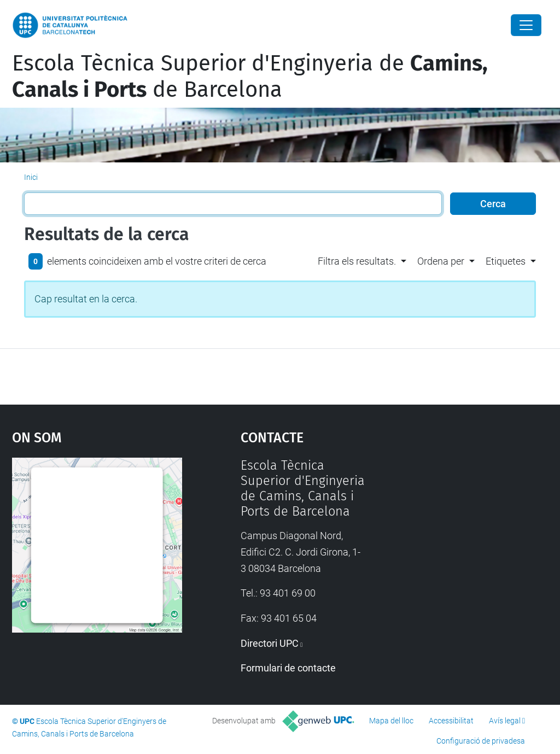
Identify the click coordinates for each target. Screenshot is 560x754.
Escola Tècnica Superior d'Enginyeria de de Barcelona (250, 77)
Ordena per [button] (441, 261)
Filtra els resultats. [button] (357, 261)
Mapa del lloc (391, 721)
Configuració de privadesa (481, 741)
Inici (31, 177)
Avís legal (505, 721)
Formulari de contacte (288, 668)
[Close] (526, 25)
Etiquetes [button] (506, 261)
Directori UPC (270, 643)
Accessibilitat (451, 721)
